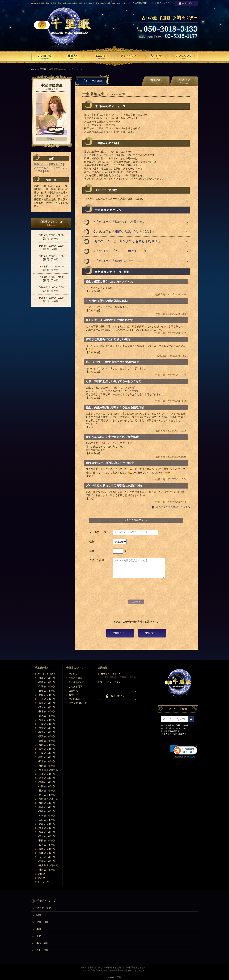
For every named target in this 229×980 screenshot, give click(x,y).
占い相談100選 (76, 682)
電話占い (151, 633)
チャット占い (44, 882)
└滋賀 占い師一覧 (46, 778)
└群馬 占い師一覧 (46, 716)
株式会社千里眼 (109, 674)
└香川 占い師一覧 (46, 828)
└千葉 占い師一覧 (46, 724)
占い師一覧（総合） (48, 674)
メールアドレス (98, 532)
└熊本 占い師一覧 (46, 853)
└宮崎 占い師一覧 (46, 861)
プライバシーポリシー (112, 682)
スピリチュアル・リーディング (51, 168)
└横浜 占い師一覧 (46, 732)
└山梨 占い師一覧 (46, 753)
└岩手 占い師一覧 (46, 686)
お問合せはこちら (163, 3)
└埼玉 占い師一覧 (46, 720)
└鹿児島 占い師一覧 (48, 865)
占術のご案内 (75, 678)
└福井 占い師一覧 (46, 749)
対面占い (119, 633)
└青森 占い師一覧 (46, 682)
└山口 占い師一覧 (46, 820)
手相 (47, 171)
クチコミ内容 (97, 560)
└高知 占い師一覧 (46, 836)
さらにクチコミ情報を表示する (173, 507)
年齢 (92, 551)
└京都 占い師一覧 (46, 782)
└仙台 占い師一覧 (46, 691)
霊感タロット (41, 164)
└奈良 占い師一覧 (46, 795)
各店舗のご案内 (140, 3)
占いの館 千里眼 (39, 69)
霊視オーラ (56, 164)
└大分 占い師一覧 (46, 857)
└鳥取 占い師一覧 (46, 803)
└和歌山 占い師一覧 (48, 799)
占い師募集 (74, 699)
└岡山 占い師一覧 (46, 811)
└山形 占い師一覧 (46, 699)
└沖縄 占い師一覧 (46, 870)
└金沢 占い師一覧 (46, 745)
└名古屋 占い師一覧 (48, 770)
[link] (184, 751)
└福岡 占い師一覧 (46, 840)
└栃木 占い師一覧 (46, 711)
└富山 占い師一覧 (46, 741)
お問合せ (73, 695)
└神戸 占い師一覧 (46, 791)
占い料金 (73, 674)
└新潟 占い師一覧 (46, 736)
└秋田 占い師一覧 (46, 695)
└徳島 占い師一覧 (46, 824)
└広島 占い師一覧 (46, 816)
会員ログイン (187, 3)
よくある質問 (75, 686)
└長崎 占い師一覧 (46, 849)
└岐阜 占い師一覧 (46, 761)
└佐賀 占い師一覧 (46, 845)
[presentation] (136, 591)
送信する (136, 602)
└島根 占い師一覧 (46, 807)
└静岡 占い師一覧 (46, 766)
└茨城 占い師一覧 (46, 707)
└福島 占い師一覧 (46, 703)
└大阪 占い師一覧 (46, 786)
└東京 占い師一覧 (46, 728)
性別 (92, 542)
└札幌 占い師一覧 (46, 678)
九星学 (39, 171)
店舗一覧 (73, 691)
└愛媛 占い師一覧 (46, 832)
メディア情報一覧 (78, 703)
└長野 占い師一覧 (46, 757)
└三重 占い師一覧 (46, 774)
